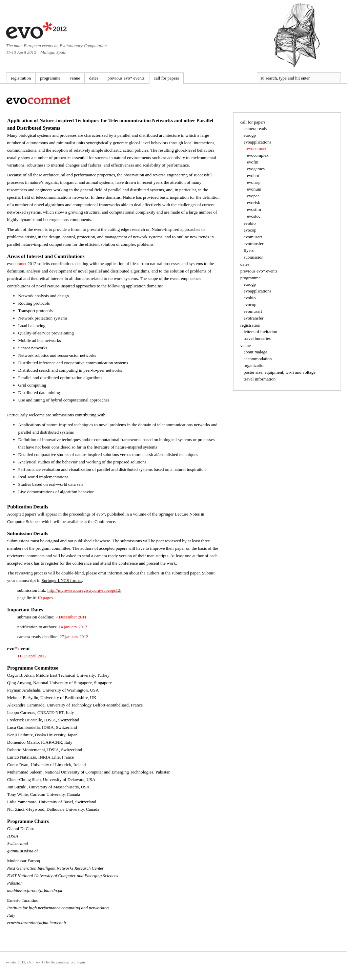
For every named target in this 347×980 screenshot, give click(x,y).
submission (254, 257)
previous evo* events (126, 78)
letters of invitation (260, 332)
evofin (253, 162)
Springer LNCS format (62, 580)
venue (75, 78)
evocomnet (257, 148)
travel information (260, 379)
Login (81, 962)
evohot (253, 176)
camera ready (256, 128)
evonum (254, 189)
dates (94, 78)
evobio (250, 223)
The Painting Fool (63, 962)
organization (255, 365)
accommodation (258, 359)
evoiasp (254, 182)
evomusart (253, 237)
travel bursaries (257, 338)
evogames (256, 169)
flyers (249, 250)
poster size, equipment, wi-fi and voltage (280, 372)
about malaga (256, 352)
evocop (250, 230)
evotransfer (253, 244)
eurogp (250, 135)
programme (50, 78)
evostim (254, 209)
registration (21, 78)
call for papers (166, 78)
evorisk (253, 203)
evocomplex (258, 155)
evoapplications (258, 142)
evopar (253, 196)
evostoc (254, 216)
